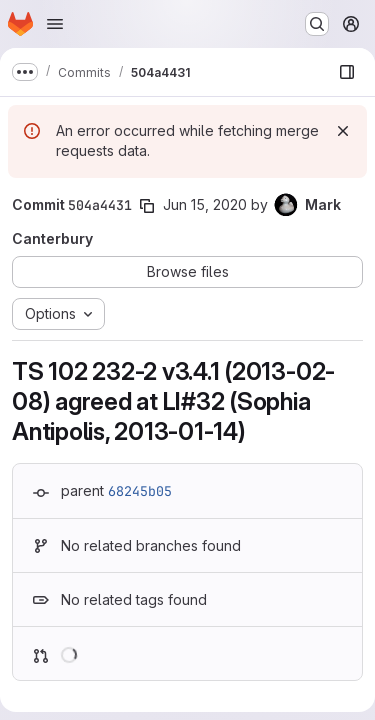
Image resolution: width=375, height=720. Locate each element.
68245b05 (140, 491)
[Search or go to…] (317, 24)
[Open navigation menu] (55, 24)
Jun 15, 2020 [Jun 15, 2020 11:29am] (205, 204)
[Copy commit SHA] (147, 206)
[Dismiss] (343, 131)
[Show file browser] (347, 72)
